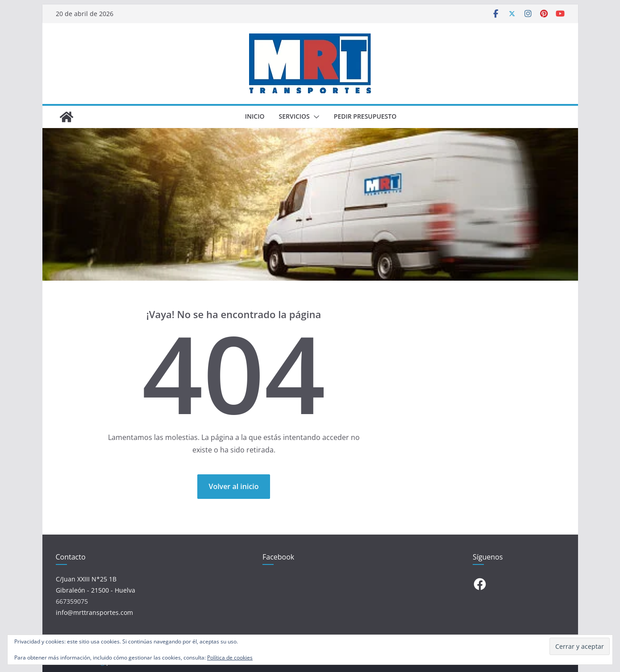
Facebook (278, 557)
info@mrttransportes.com (94, 612)
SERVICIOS (294, 116)
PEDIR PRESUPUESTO (365, 116)
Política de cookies (230, 657)
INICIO (255, 116)
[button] (315, 117)
